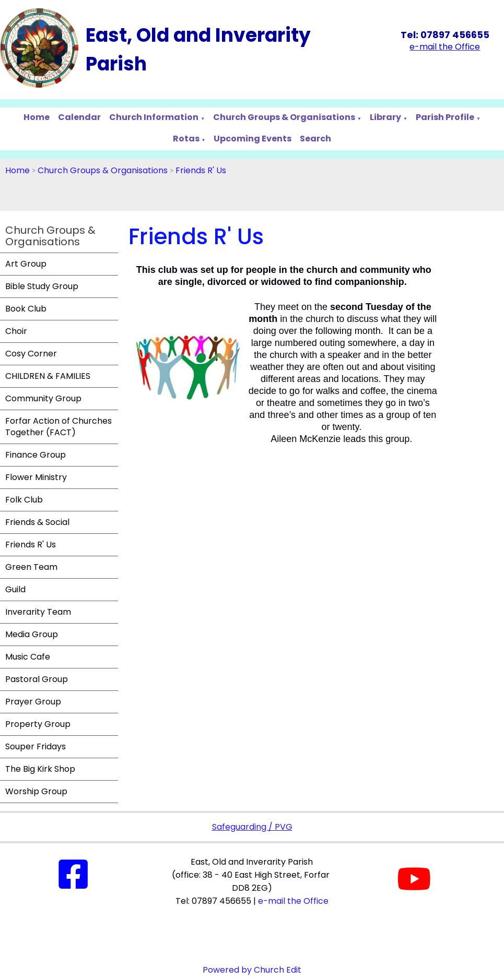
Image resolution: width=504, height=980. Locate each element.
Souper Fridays (36, 746)
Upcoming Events (253, 139)
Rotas (186, 139)
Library (385, 117)
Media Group (32, 634)
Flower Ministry (36, 477)
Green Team (31, 567)
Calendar (79, 117)
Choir (16, 331)
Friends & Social (37, 522)
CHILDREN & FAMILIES (48, 376)
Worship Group (36, 791)
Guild (15, 589)
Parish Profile (445, 117)
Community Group (43, 398)
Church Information (154, 117)
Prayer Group (33, 702)
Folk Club (24, 500)
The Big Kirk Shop (40, 769)
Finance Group (36, 455)
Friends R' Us (201, 170)
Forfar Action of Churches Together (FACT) (58, 427)
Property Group (38, 724)
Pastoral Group (37, 679)
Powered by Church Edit (252, 970)
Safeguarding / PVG (252, 827)
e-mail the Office (293, 901)
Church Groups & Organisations (284, 117)
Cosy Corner (31, 354)
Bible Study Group (42, 286)
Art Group (26, 264)
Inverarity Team (38, 612)
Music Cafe (28, 657)
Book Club (26, 309)
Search (315, 139)
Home (37, 117)
